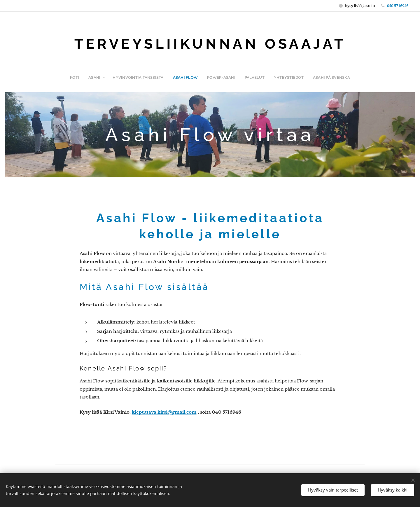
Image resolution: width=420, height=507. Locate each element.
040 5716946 (398, 6)
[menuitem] (83, 77)
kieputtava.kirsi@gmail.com (164, 412)
